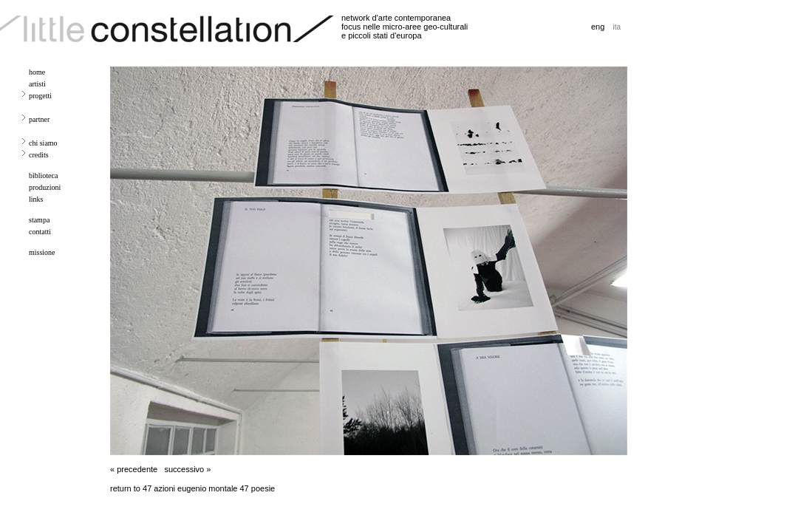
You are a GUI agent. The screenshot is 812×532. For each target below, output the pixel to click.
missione (42, 252)
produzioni (45, 187)
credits (39, 155)
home (37, 72)
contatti (40, 232)
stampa (39, 220)
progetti (40, 96)
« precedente (134, 469)
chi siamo (43, 143)
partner (39, 119)
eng (598, 27)
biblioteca (43, 175)
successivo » (187, 469)
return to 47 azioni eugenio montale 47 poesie (192, 488)
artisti (37, 84)
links (36, 199)
